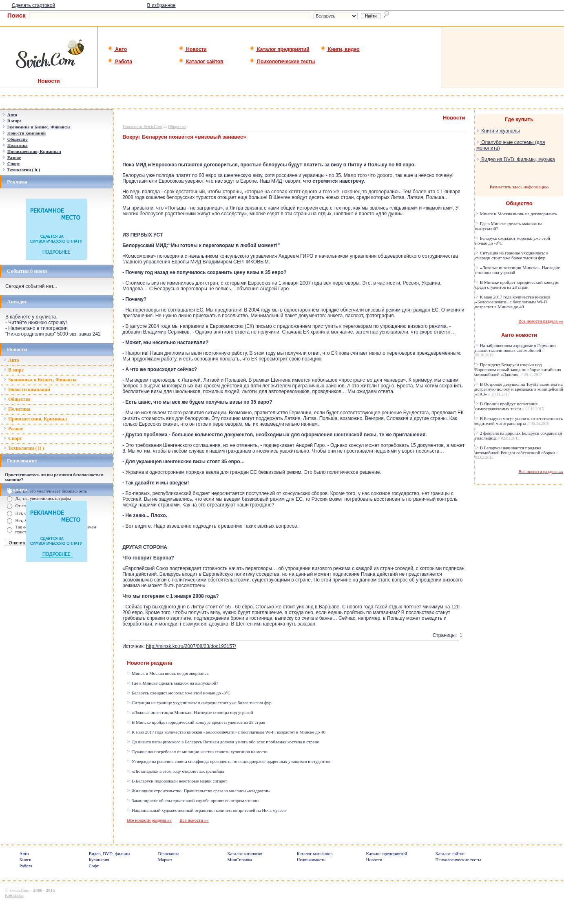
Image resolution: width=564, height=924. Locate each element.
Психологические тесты (282, 62)
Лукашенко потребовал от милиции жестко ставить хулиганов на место (197, 752)
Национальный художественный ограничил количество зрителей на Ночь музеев (206, 810)
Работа (120, 62)
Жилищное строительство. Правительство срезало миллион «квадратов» (199, 791)
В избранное (161, 5)
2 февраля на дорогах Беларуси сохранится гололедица (519, 435)
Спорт (13, 438)
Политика (17, 409)
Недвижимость (311, 860)
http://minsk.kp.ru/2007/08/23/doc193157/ (191, 646)
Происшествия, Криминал (35, 419)
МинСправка (239, 860)
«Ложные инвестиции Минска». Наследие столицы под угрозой (190, 712)
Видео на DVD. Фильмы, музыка (516, 159)
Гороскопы (168, 853)
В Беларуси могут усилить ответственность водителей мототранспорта (519, 421)
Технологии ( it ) (24, 448)
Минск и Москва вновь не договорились (168, 673)
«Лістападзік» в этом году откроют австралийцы (175, 771)
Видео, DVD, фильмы (109, 853)
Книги (25, 860)
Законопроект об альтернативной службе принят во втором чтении (193, 800)
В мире (13, 370)
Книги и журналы (498, 131)
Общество (17, 399)
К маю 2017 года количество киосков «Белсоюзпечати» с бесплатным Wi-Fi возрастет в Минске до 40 (226, 732)
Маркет (165, 860)
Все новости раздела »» (149, 820)
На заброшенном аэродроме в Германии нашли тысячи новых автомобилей (515, 350)
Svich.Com (19, 890)
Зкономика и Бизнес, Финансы (40, 380)
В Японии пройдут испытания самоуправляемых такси (509, 406)
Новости (193, 49)
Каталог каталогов (245, 853)
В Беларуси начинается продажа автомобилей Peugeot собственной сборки (517, 452)
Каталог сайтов (201, 62)
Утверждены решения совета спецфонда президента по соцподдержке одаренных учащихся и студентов (229, 761)
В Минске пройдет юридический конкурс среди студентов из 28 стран (196, 722)
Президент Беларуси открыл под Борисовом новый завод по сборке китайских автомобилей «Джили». (518, 369)
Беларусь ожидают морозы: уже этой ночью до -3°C (179, 693)
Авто (117, 49)
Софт (94, 866)
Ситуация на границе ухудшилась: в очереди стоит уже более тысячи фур (199, 703)
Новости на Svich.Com (142, 127)
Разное (13, 429)
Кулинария (99, 860)
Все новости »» (194, 820)
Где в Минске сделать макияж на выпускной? (173, 683)
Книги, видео (340, 49)
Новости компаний (27, 389)
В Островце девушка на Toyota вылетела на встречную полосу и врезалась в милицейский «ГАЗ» (519, 389)
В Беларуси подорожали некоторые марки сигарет (177, 781)
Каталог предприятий (280, 49)
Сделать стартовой (34, 5)
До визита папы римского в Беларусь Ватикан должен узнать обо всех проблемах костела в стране (223, 742)
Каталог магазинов (314, 853)
